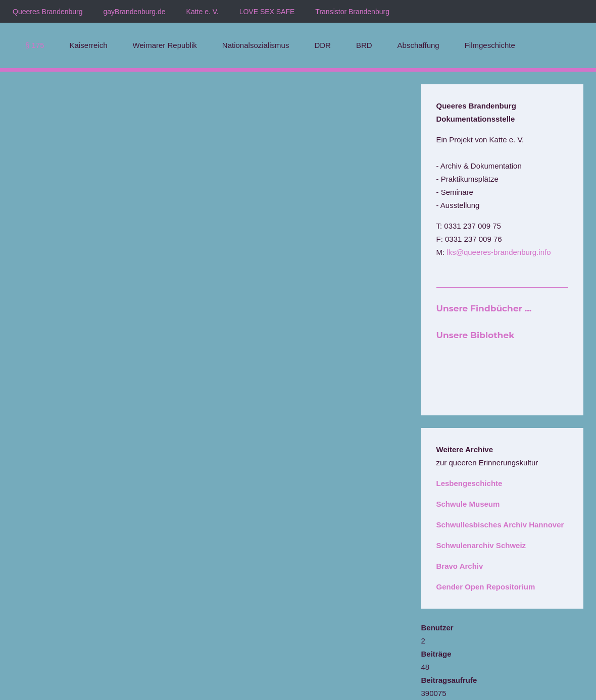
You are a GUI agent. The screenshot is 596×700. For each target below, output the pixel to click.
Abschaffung (418, 45)
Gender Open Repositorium (486, 587)
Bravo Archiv (460, 566)
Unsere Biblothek (476, 335)
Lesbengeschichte (469, 483)
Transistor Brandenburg (352, 12)
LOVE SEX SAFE (267, 12)
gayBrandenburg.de (135, 12)
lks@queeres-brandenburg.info (499, 252)
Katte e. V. (203, 12)
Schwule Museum (468, 504)
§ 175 (35, 45)
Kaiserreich (89, 45)
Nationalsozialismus (256, 45)
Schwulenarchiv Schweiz (481, 545)
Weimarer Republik (165, 45)
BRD (364, 45)
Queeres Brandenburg (48, 12)
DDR (322, 45)
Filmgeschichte (490, 45)
